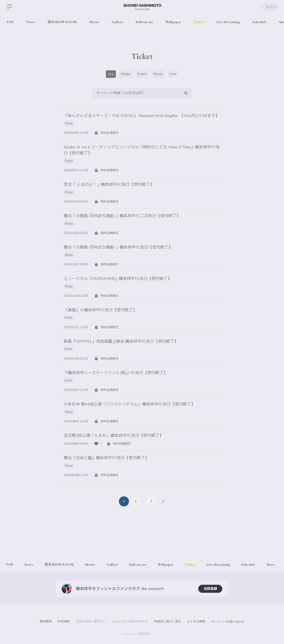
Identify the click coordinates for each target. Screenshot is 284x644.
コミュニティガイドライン (130, 621)
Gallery (117, 22)
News (30, 22)
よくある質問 (196, 621)
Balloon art (144, 22)
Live (173, 74)
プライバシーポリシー (91, 621)
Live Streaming (228, 22)
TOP (10, 22)
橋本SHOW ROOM (62, 22)
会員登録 (210, 589)
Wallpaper (173, 22)
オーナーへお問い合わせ (228, 622)
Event (142, 74)
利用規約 (64, 621)
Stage (126, 74)
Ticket (199, 22)
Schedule (259, 22)
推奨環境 (46, 621)
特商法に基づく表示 (168, 621)
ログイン (269, 7)
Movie (94, 22)
